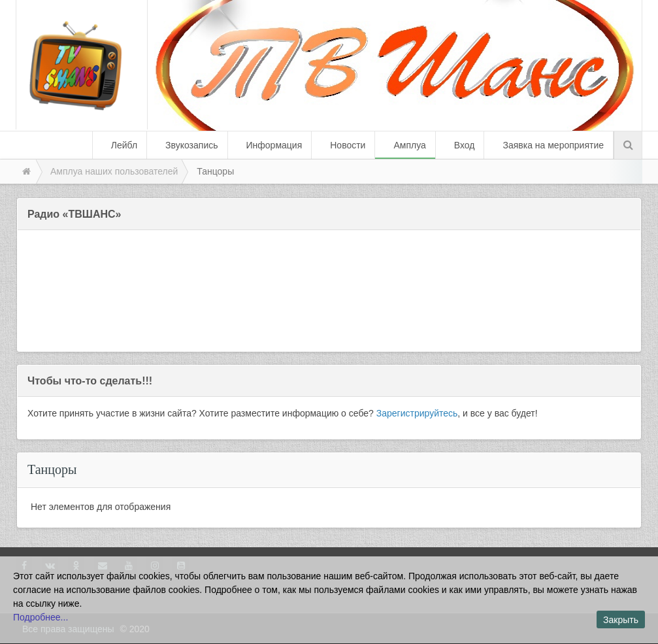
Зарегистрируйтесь (417, 413)
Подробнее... (41, 617)
